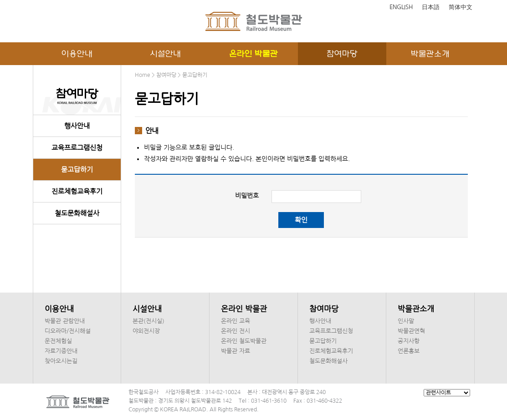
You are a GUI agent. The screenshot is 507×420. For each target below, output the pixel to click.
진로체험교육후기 (77, 191)
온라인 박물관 (253, 54)
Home (143, 75)
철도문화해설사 (77, 213)
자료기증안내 (61, 351)
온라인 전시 (236, 331)
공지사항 (409, 341)
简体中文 (461, 7)
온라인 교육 (236, 321)
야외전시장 (146, 331)
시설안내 (165, 54)
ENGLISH (401, 7)
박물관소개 (430, 54)
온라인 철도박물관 (244, 341)
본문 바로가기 (0, 0)
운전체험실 (58, 341)
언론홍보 (409, 351)
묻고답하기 (77, 170)
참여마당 (342, 54)
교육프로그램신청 (77, 148)
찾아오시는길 (61, 361)
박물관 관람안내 (65, 321)
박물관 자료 (236, 351)
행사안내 (77, 126)
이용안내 (77, 54)
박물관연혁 (411, 331)
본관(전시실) (149, 321)
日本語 (431, 7)
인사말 (406, 321)
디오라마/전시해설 (68, 331)
